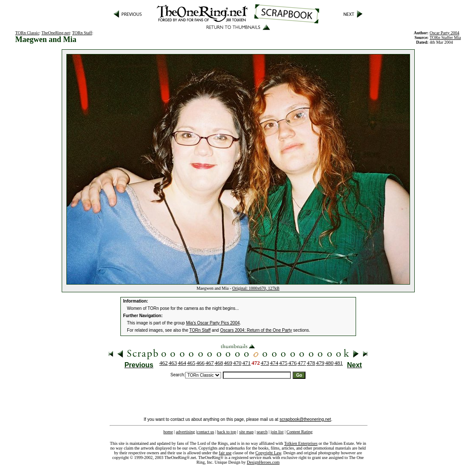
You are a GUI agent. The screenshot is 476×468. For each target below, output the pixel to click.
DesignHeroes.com (263, 462)
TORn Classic (27, 33)
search (262, 432)
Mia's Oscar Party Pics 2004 (213, 323)
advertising (186, 432)
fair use (225, 453)
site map (246, 432)
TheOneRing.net (56, 33)
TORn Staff (82, 33)
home (168, 432)
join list (277, 432)
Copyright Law (268, 453)
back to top (227, 432)
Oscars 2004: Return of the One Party (256, 330)
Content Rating (300, 432)
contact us (206, 432)
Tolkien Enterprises (301, 443)
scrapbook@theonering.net (305, 419)
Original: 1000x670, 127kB (256, 288)
